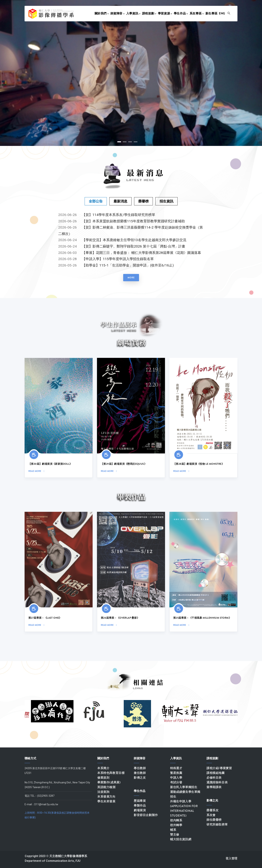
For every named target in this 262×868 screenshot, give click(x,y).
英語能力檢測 (106, 787)
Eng (222, 13)
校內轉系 (176, 820)
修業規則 (103, 778)
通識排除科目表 (217, 782)
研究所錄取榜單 (217, 824)
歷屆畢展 (140, 801)
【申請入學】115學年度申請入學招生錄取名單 (118, 259)
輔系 (173, 830)
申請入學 (176, 778)
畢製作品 (140, 806)
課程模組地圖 (216, 773)
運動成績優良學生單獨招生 (185, 794)
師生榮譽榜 (214, 820)
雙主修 (175, 835)
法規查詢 (103, 792)
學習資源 (165, 13)
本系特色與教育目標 (111, 773)
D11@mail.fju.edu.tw (46, 804)
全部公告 (96, 201)
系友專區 (197, 13)
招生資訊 (166, 201)
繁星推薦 (176, 773)
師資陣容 (118, 13)
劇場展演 (140, 810)
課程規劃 (149, 13)
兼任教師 (140, 773)
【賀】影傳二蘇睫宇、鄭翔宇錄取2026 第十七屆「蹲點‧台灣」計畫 (134, 246)
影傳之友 (140, 778)
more (131, 278)
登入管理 (231, 858)
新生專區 (211, 13)
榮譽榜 (143, 201)
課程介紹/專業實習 (219, 768)
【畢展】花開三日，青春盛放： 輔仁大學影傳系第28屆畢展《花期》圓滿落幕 (142, 253)
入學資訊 (133, 13)
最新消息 (120, 201)
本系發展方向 (106, 797)
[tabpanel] (131, 248)
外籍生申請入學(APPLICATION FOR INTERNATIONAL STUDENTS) (184, 808)
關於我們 (102, 13)
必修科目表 (214, 778)
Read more (35, 471)
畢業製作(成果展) (109, 782)
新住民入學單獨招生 (184, 787)
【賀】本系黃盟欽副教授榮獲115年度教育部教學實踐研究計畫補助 (133, 221)
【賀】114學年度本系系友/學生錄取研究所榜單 (119, 215)
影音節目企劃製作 (146, 815)
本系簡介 (103, 768)
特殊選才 (176, 768)
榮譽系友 (213, 810)
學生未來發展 (106, 801)
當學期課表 (214, 787)
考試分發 (176, 782)
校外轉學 (176, 825)
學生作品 (181, 13)
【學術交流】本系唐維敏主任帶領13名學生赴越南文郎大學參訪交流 (134, 240)
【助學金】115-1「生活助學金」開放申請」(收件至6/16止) (128, 265)
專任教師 (140, 768)
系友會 (211, 815)
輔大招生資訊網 (181, 839)
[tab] (96, 201)
